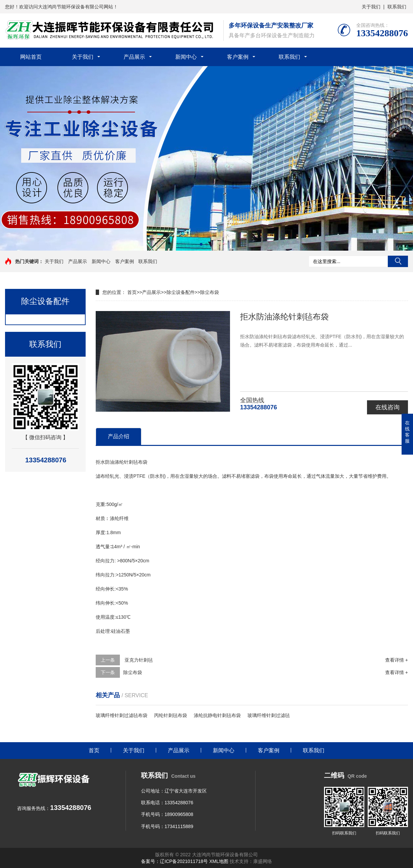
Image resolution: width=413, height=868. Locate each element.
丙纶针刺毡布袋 (171, 715)
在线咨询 (387, 407)
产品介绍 (119, 436)
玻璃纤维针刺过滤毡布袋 (122, 715)
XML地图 (219, 861)
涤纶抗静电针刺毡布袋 (217, 715)
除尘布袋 (210, 292)
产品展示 (134, 57)
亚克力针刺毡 (138, 660)
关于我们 (371, 7)
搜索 (398, 261)
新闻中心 (186, 57)
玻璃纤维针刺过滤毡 (269, 715)
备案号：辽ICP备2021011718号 (174, 861)
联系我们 (397, 7)
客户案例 (238, 57)
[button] (201, 244)
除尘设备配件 (181, 292)
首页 (132, 292)
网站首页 (31, 57)
